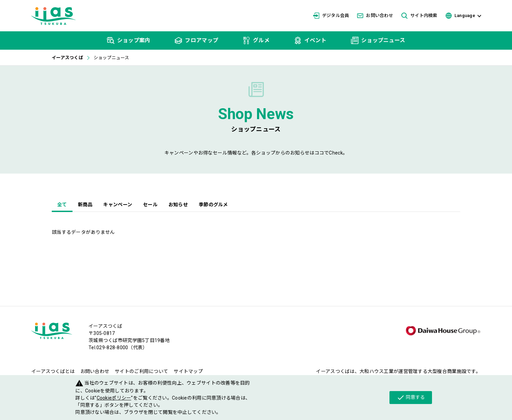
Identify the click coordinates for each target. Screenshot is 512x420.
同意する (411, 398)
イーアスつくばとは (53, 371)
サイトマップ (188, 371)
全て (62, 205)
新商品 (85, 205)
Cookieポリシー (114, 398)
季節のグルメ (213, 205)
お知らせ (178, 205)
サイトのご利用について (141, 371)
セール (150, 205)
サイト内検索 (419, 16)
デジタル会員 (331, 16)
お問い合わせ (375, 15)
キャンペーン (118, 205)
